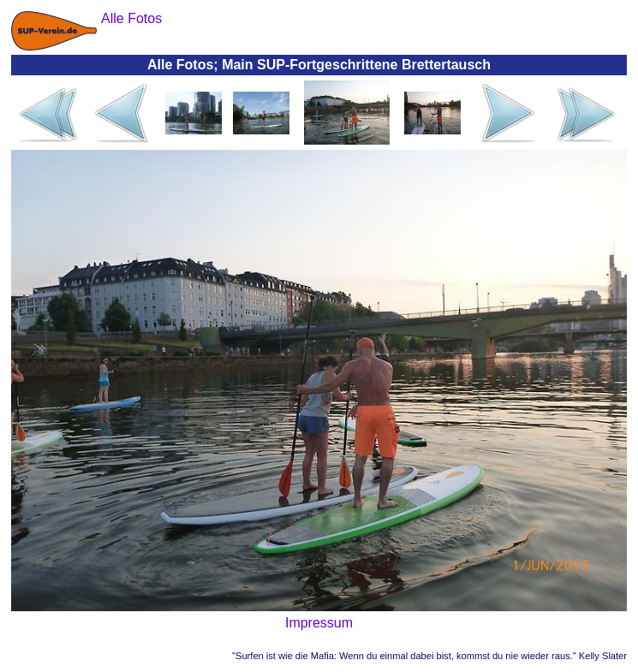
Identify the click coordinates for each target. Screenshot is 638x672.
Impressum (319, 623)
